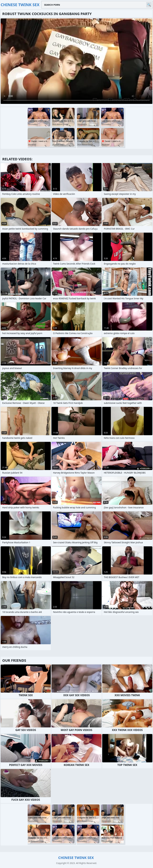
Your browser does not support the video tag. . (76, 61)
